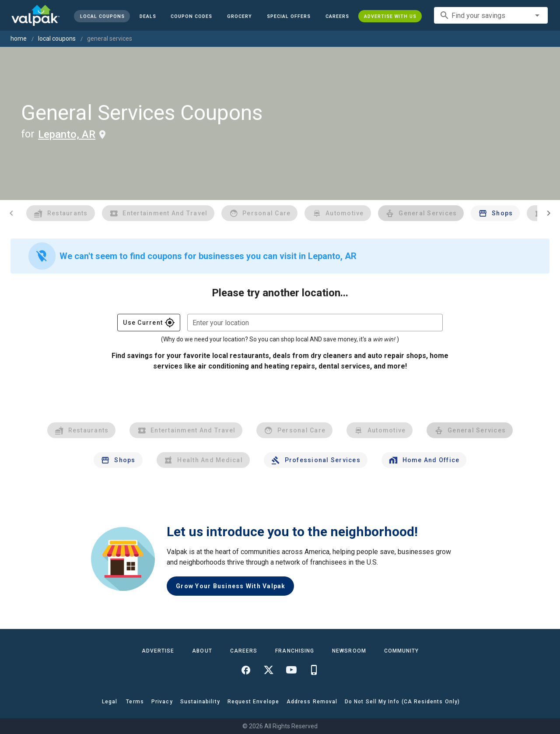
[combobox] (491, 15)
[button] (289, 16)
